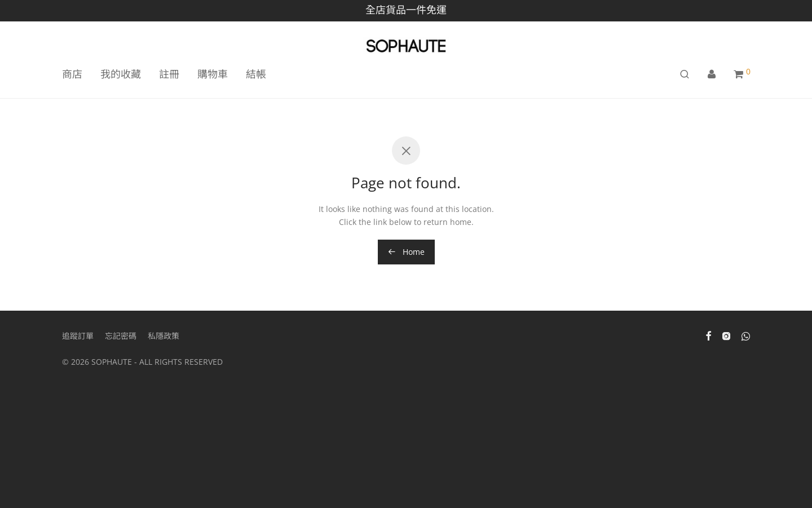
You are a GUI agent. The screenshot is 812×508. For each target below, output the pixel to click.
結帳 (256, 74)
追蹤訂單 (78, 336)
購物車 (213, 74)
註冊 (169, 74)
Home (406, 252)
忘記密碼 (121, 336)
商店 (72, 74)
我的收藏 (121, 74)
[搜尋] (685, 74)
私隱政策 (164, 336)
